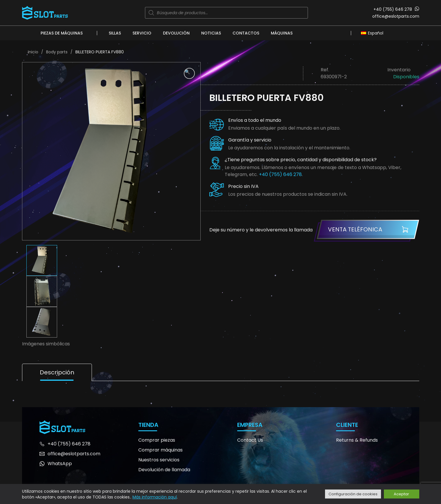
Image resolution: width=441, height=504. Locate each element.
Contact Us (250, 440)
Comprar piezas (157, 440)
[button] (189, 73)
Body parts (57, 52)
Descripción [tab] (57, 372)
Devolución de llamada (164, 470)
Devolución (176, 33)
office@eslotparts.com (396, 16)
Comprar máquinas (160, 450)
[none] (374, 33)
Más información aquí (155, 497)
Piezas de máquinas (62, 33)
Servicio (142, 33)
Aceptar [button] (401, 494)
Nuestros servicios (159, 460)
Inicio (33, 52)
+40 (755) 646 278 (393, 9)
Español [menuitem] (376, 33)
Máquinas (282, 33)
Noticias (211, 33)
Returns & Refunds (357, 440)
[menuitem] (374, 33)
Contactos (246, 33)
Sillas (115, 33)
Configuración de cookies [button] (353, 494)
